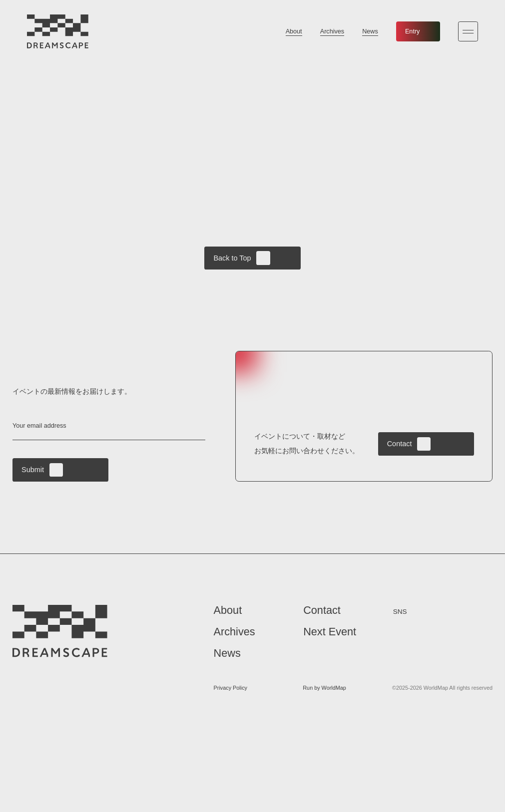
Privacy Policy (231, 689)
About (294, 31)
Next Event (330, 633)
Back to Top (242, 258)
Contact (409, 444)
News (370, 31)
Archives (332, 31)
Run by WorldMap (324, 689)
